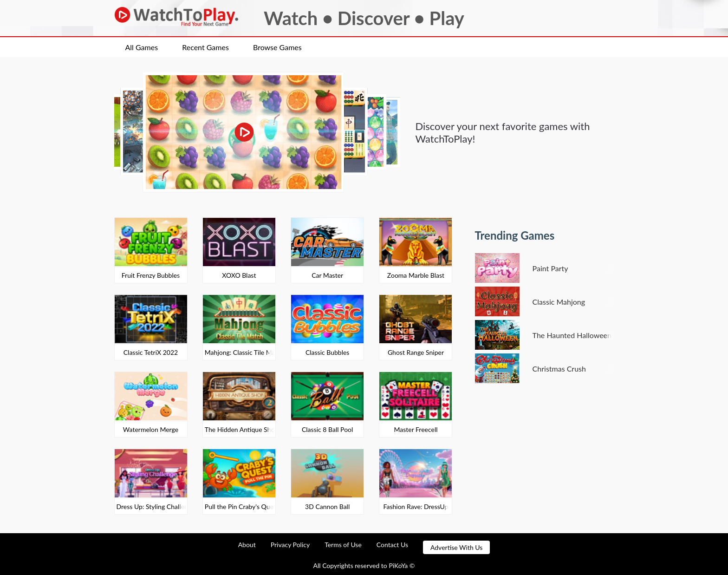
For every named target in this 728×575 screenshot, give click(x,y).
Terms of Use (343, 545)
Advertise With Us (456, 547)
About (247, 545)
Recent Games (205, 47)
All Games (142, 47)
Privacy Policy (290, 545)
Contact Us (392, 545)
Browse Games (277, 47)
